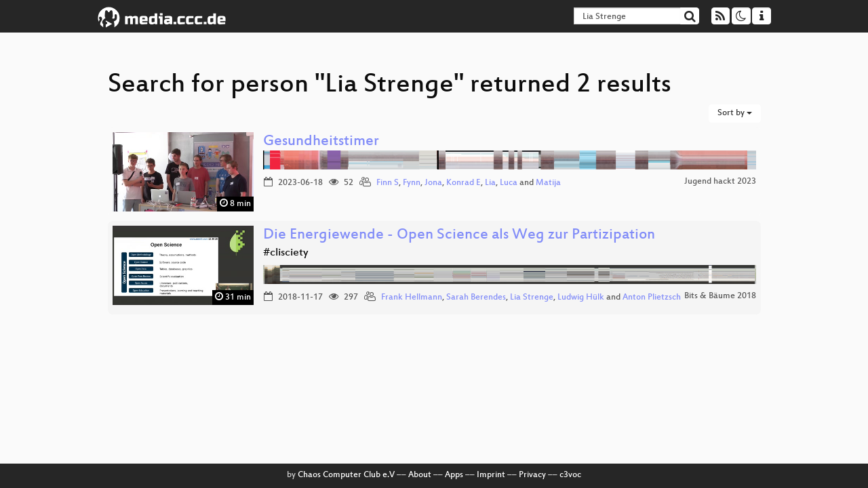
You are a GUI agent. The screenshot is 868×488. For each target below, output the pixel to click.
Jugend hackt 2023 (720, 182)
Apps (454, 475)
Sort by (735, 113)
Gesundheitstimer (321, 142)
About (420, 475)
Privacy (532, 475)
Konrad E (463, 183)
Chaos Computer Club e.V (346, 475)
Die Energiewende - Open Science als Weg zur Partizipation (459, 236)
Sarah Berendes (476, 298)
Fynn (412, 183)
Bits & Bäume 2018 (720, 296)
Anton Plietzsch (652, 298)
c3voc (570, 475)
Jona (433, 183)
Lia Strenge (532, 298)
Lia (490, 183)
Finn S (388, 183)
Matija (548, 183)
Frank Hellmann (412, 298)
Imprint (491, 475)
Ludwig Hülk (581, 298)
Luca (509, 183)
